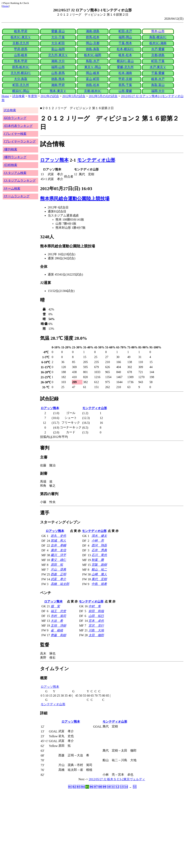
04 (83, 787)
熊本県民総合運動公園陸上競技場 (75, 199)
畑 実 (55, 606)
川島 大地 (96, 630)
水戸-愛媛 (158, 49)
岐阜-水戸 (158, 79)
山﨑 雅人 (99, 574)
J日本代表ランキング (18, 126)
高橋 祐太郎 (60, 584)
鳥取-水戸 (93, 61)
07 (96, 787)
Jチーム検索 (12, 188)
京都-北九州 (21, 43)
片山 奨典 (58, 569)
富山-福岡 (58, 49)
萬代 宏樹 (99, 579)
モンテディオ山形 (96, 160)
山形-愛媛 (125, 91)
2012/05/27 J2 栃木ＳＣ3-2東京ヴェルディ (117, 779)
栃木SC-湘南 (158, 43)
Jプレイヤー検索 (15, 134)
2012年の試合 (50, 96)
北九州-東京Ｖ (58, 55)
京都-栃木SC (93, 91)
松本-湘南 (125, 73)
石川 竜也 (99, 555)
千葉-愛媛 (158, 73)
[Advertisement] (74, 820)
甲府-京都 (125, 79)
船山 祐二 (99, 569)
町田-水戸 (125, 31)
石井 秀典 (99, 550)
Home (5, 6)
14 (126, 787)
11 (113, 787)
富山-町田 (93, 79)
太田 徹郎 (96, 635)
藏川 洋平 (58, 555)
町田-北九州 (21, 85)
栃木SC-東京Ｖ (21, 37)
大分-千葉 (58, 37)
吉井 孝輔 (58, 545)
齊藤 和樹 (58, 635)
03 (79, 787)
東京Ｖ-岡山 (93, 67)
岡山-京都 (93, 43)
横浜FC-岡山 (21, 91)
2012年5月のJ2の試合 (103, 96)
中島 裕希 (99, 584)
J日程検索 (10, 165)
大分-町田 (58, 43)
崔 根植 (57, 630)
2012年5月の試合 (74, 96)
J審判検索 (10, 149)
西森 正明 (58, 574)
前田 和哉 (96, 611)
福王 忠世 (58, 611)
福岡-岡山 (125, 37)
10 (109, 787)
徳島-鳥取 (93, 49)
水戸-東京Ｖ (158, 67)
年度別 (33, 96)
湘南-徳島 (93, 31)
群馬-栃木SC (21, 67)
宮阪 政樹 (99, 565)
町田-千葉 (158, 61)
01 (70, 787)
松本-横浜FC (125, 49)
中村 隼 (95, 606)
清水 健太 (99, 536)
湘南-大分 (58, 61)
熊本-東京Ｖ (58, 91)
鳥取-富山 (158, 85)
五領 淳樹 (58, 626)
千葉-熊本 (125, 43)
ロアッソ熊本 (54, 160)
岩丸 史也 (58, 536)
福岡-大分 (158, 91)
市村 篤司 (58, 616)
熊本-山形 (158, 31)
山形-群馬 (58, 73)
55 (135, 787)
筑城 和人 (58, 541)
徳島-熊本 (58, 79)
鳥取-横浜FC (158, 37)
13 (122, 787)
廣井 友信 (58, 550)
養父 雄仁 (58, 560)
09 (104, 787)
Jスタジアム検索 (15, 173)
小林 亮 (98, 541)
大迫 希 (57, 621)
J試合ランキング (15, 118)
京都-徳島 (158, 55)
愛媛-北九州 (125, 67)
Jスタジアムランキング (20, 181)
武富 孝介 (58, 579)
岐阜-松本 (125, 55)
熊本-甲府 (21, 61)
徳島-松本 (93, 85)
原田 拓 (57, 565)
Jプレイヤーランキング (20, 141)
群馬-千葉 (125, 85)
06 (92, 787)
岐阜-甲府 (21, 31)
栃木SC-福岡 (93, 55)
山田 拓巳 (96, 616)
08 (100, 787)
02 (74, 787)
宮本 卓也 (96, 621)
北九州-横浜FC (21, 73)
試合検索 (18, 96)
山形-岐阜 (21, 55)
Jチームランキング (17, 196)
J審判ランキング (15, 157)
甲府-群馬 (21, 49)
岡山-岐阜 (93, 73)
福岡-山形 (58, 67)
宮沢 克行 (96, 626)
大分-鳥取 (21, 79)
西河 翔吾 (99, 545)
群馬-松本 (93, 37)
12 (117, 787)
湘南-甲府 (58, 85)
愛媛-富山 (58, 31)
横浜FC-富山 (125, 61)
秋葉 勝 (98, 560)
